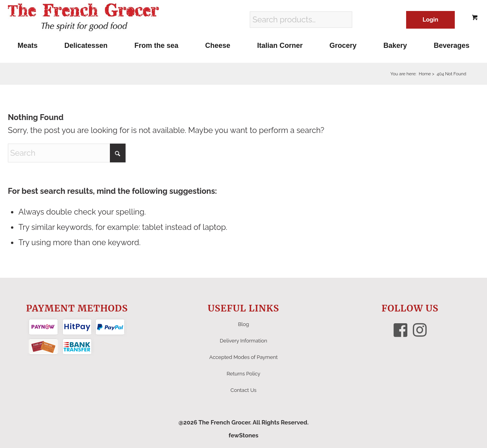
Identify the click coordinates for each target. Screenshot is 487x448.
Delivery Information (243, 341)
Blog (243, 324)
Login (430, 20)
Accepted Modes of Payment (243, 357)
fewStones (243, 435)
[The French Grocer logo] (83, 18)
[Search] (67, 153)
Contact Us (243, 390)
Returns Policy (244, 374)
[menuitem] (28, 46)
